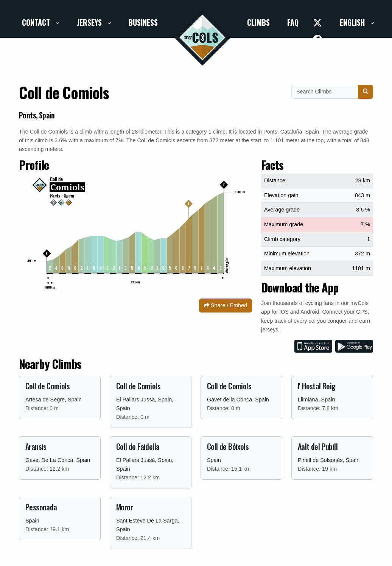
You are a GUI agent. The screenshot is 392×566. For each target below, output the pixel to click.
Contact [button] (37, 22)
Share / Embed (226, 305)
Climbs (258, 22)
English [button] (353, 22)
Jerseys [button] (90, 22)
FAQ (293, 22)
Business (143, 22)
